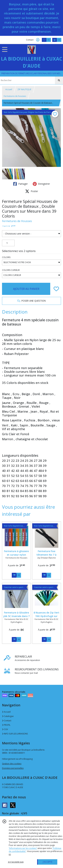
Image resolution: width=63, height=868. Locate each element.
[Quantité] (8, 243)
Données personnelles (13, 768)
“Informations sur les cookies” (23, 848)
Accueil (9, 89)
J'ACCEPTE (48, 862)
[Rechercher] (59, 80)
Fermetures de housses (15, 96)
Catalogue (8, 716)
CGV (5, 729)
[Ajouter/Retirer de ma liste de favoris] (56, 289)
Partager (20, 184)
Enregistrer (41, 184)
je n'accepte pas (16, 862)
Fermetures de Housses (17, 221)
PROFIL (6, 725)
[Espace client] (38, 40)
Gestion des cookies (12, 764)
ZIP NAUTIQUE (24, 89)
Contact (30, 40)
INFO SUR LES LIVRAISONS (15, 734)
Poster (32, 191)
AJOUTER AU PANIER (26, 289)
